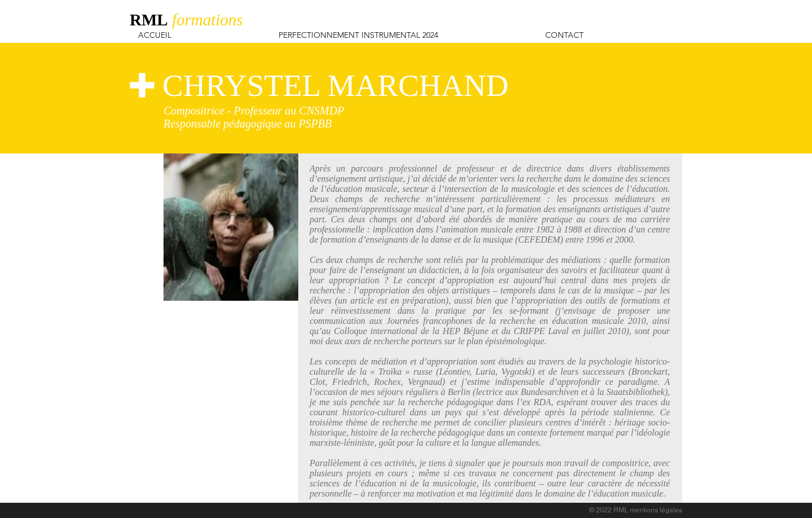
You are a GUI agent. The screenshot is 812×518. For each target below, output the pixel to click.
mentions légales (656, 510)
